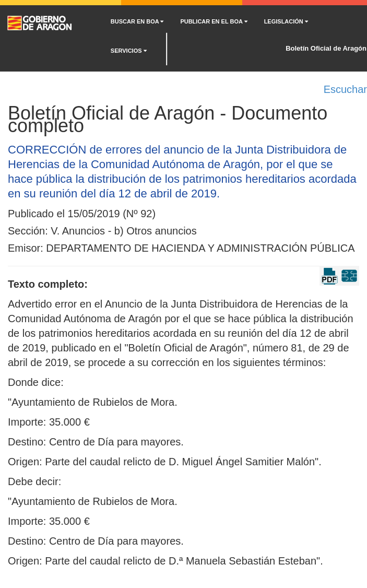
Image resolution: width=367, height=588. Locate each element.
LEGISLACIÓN (286, 21)
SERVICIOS (129, 51)
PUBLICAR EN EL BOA (214, 21)
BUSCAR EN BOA (137, 21)
